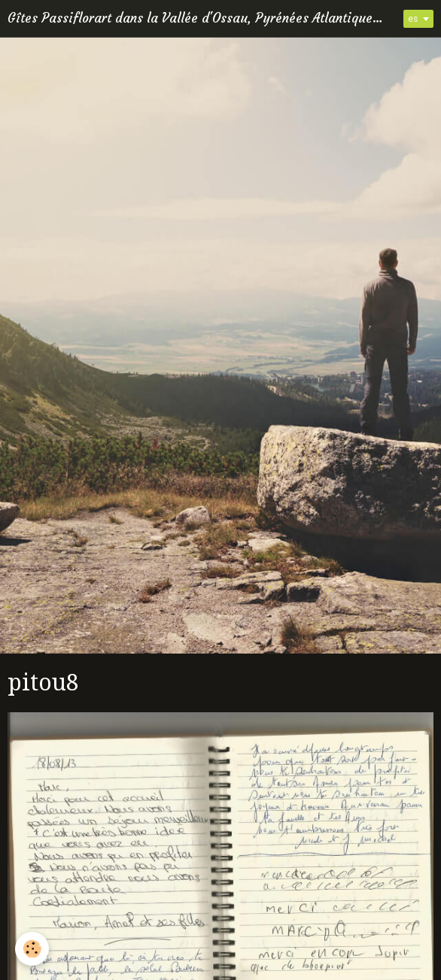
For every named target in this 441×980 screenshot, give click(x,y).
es (413, 19)
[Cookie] (32, 949)
